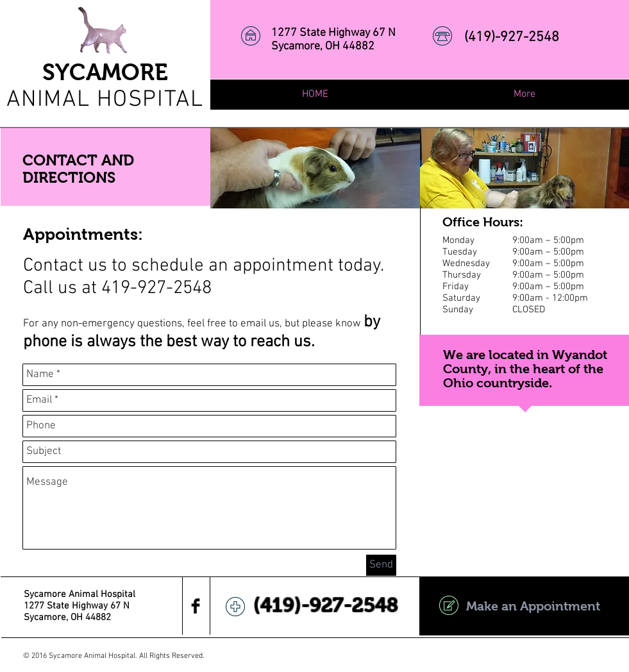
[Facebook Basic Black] (196, 606)
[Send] (381, 565)
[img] (315, 168)
